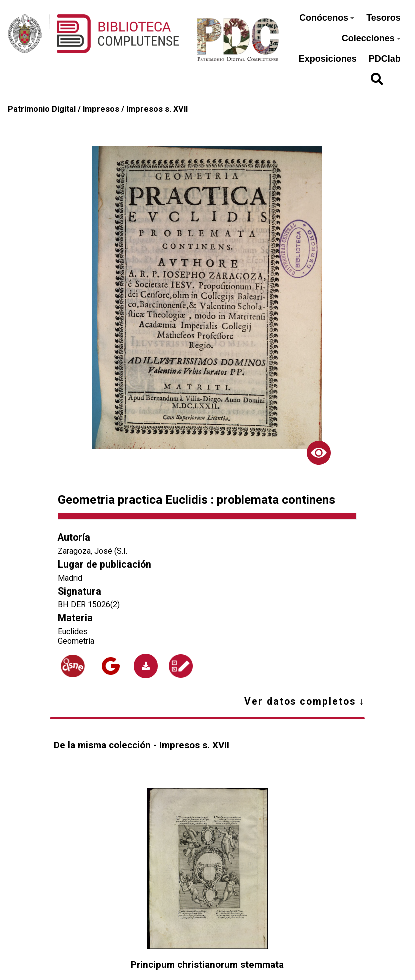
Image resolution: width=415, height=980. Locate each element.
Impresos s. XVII (157, 109)
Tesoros (384, 18)
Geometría (76, 641)
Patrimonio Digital (42, 109)
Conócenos (327, 18)
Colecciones (371, 38)
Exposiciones (328, 59)
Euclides (73, 632)
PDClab (385, 59)
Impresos (101, 109)
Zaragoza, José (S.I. (93, 551)
